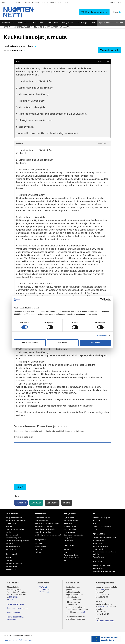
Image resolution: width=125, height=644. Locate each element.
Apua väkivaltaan (99, 557)
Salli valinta (63, 343)
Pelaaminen (68, 523)
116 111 (101, 590)
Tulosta (67, 503)
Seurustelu (10, 561)
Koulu (66, 552)
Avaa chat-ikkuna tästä (105, 621)
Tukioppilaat (6, 2)
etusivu (7, 27)
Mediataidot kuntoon (71, 521)
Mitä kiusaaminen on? (43, 518)
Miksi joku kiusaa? (41, 521)
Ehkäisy (9, 532)
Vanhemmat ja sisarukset (15, 564)
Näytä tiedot (102, 335)
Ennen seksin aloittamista (15, 529)
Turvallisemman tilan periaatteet (15, 618)
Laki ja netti (68, 538)
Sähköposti (52, 503)
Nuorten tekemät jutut (36, 2)
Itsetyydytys (10, 526)
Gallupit (69, 2)
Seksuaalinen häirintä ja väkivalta (17, 541)
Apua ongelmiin (98, 549)
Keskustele (19, 2)
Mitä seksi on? (11, 523)
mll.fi (9, 600)
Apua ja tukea (99, 534)
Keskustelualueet (22, 27)
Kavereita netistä (70, 529)
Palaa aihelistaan (14, 51)
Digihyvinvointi (69, 518)
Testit (61, 2)
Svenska (121, 2)
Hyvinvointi (39, 549)
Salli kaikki (95, 343)
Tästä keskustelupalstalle (94, 12)
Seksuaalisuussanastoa (14, 546)
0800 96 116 (103, 606)
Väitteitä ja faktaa (12, 549)
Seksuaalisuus (12, 514)
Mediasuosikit (69, 541)
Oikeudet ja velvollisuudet (102, 526)
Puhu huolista (98, 543)
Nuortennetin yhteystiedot (17, 608)
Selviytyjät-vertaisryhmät (43, 532)
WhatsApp (36, 503)
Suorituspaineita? (12, 535)
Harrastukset (97, 521)
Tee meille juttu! (98, 568)
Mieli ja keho (39, 27)
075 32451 (13, 597)
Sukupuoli (9, 544)
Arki (95, 514)
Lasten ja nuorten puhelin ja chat (104, 538)
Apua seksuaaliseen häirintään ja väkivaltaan (105, 553)
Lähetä (20, 487)
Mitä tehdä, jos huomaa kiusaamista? (48, 535)
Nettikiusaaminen (70, 532)
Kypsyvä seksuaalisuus (14, 518)
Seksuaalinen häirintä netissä (74, 535)
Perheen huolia (11, 569)
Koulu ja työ (69, 545)
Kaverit (8, 558)
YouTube (43, 592)
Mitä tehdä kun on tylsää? (102, 518)
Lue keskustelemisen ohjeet (20, 46)
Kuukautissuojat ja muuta (59, 27)
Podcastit (52, 2)
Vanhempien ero (12, 566)
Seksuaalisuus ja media (14, 538)
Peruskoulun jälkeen (71, 555)
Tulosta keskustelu (110, 50)
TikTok (42, 587)
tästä (83, 612)
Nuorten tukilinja (99, 541)
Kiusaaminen (41, 514)
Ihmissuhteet (11, 554)
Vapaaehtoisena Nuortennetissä (104, 571)
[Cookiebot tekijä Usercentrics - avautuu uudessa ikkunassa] (101, 300)
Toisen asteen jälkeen (72, 558)
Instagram (43, 590)
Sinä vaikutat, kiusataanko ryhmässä (48, 523)
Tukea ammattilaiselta (101, 546)
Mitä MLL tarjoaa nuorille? (102, 565)
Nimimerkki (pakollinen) (24, 437)
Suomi (113, 2)
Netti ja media (70, 514)
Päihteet (38, 552)
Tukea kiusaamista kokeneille (45, 529)
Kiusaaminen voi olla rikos (44, 526)
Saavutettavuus (11, 640)
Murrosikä (38, 543)
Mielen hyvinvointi (41, 546)
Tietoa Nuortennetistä (16, 604)
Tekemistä (97, 562)
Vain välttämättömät (30, 343)
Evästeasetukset (26, 640)
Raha (95, 529)
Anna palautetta (13, 613)
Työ (65, 561)
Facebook (21, 503)
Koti (94, 523)
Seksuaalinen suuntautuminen (16, 521)
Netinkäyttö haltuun (71, 526)
